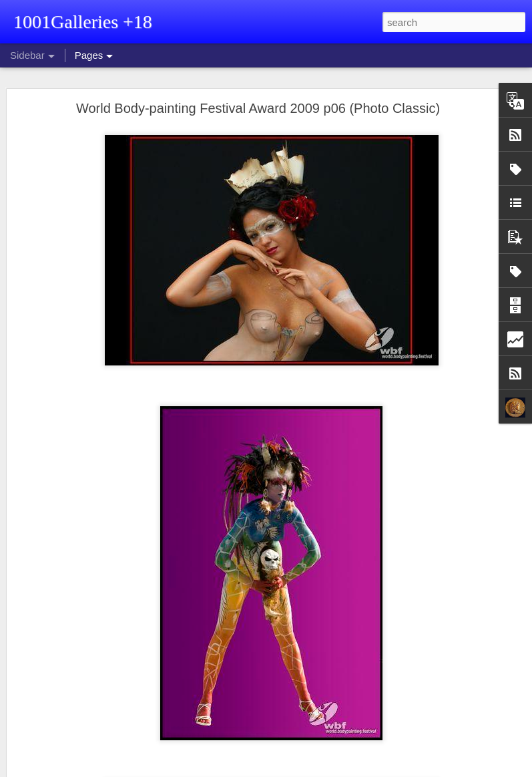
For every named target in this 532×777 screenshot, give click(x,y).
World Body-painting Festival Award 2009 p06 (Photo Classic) (258, 108)
